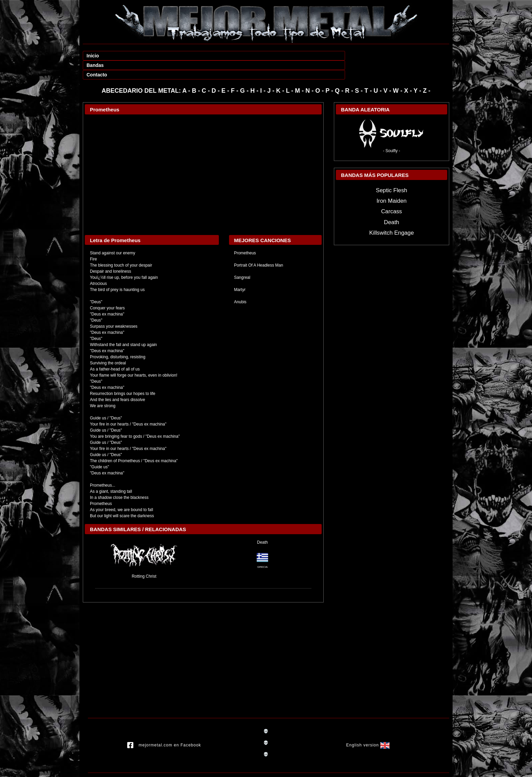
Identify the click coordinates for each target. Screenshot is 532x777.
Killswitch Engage (392, 214)
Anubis (240, 283)
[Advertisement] (203, 634)
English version (368, 726)
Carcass (392, 192)
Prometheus (245, 234)
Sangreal (242, 258)
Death (262, 523)
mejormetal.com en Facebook (164, 726)
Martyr (240, 271)
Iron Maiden (392, 182)
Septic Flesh (392, 171)
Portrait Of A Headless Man (259, 246)
